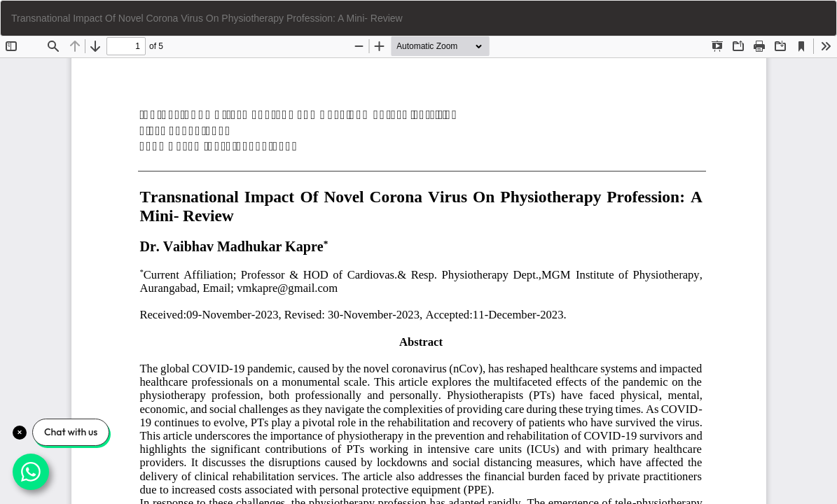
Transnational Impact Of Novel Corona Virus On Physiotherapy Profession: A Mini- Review (207, 18)
